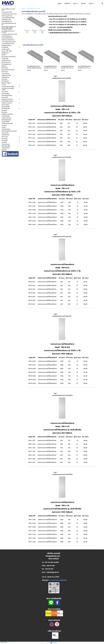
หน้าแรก (23, 8)
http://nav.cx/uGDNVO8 (59, 580)
